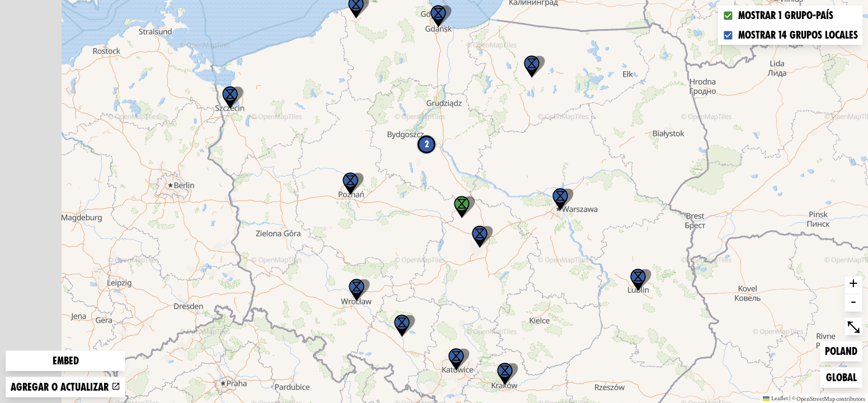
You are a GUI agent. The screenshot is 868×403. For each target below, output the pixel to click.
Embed (66, 361)
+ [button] (853, 285)
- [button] (853, 303)
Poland (843, 350)
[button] (638, 280)
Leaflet (775, 398)
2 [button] (427, 144)
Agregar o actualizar (65, 387)
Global (844, 376)
